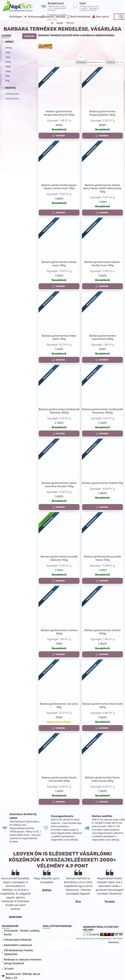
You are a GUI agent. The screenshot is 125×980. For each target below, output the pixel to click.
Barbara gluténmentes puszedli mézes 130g (102, 558)
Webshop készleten (59, 722)
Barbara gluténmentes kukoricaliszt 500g (102, 337)
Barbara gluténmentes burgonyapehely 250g (102, 113)
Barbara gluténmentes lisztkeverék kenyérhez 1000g (102, 411)
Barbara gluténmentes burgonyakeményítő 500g (59, 113)
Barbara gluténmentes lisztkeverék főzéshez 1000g (59, 411)
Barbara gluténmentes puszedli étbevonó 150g (59, 558)
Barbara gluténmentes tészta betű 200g (102, 705)
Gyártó (60, 23)
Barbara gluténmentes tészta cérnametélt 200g (59, 779)
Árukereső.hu (113, 942)
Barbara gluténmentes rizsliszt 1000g (102, 632)
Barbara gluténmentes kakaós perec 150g (59, 264)
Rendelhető (59, 130)
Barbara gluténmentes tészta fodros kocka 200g (102, 779)
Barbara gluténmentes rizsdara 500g (59, 632)
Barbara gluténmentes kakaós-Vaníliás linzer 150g (102, 264)
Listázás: (111, 62)
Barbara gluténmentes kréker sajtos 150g (59, 337)
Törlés (30, 36)
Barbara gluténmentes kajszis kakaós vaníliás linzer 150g (59, 187)
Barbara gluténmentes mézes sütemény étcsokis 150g (59, 485)
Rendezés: (70, 62)
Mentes (10, 88)
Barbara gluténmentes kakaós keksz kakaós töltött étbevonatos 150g (102, 188)
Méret (10, 42)
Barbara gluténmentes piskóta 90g (102, 483)
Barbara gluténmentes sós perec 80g (59, 705)
